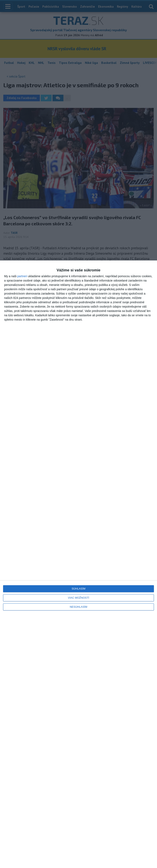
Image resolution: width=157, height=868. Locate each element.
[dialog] (78, 564)
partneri (22, 276)
